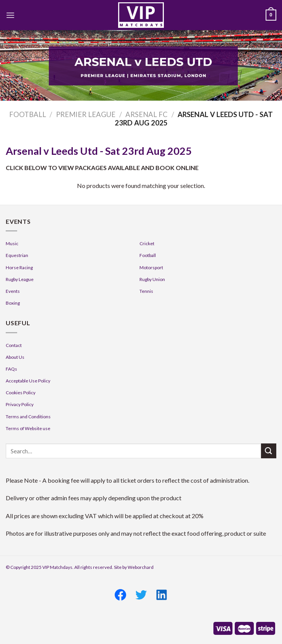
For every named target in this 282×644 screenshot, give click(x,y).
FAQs (11, 369)
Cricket (147, 243)
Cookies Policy (21, 393)
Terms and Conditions (28, 417)
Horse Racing (19, 267)
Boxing (13, 303)
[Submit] (269, 451)
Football (28, 114)
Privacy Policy (20, 404)
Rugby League (20, 279)
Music (12, 243)
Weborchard (141, 567)
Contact (14, 345)
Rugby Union (152, 279)
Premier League (86, 114)
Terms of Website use (28, 428)
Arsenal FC (147, 114)
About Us (15, 357)
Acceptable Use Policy (28, 381)
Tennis (146, 291)
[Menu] (10, 15)
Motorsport (151, 267)
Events (13, 291)
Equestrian (17, 255)
